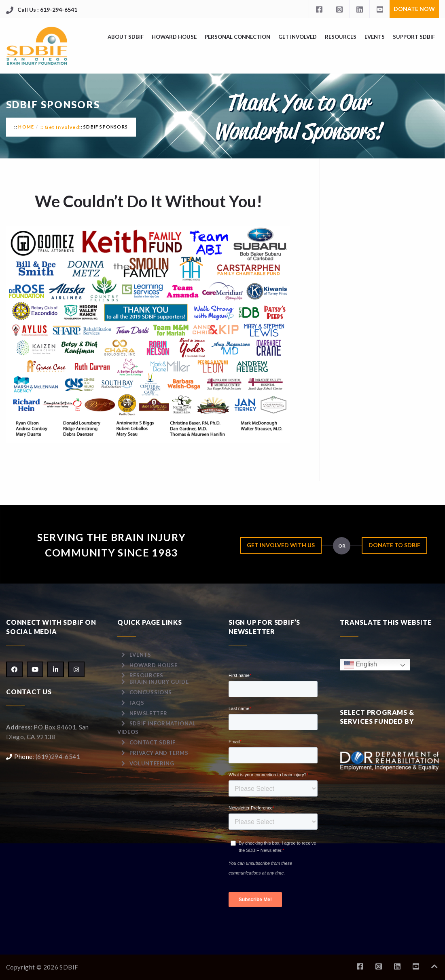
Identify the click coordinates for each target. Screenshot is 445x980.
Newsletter (148, 713)
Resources (341, 37)
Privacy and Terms (159, 753)
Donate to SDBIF (394, 545)
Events (375, 37)
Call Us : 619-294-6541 (47, 9)
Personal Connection (237, 37)
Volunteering (152, 763)
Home (26, 127)
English (361, 665)
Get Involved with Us (281, 545)
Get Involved (298, 37)
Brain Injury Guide (159, 682)
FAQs (137, 703)
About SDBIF (126, 37)
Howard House (174, 37)
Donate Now (414, 9)
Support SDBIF (414, 37)
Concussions (151, 692)
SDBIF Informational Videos (157, 728)
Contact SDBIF (153, 742)
